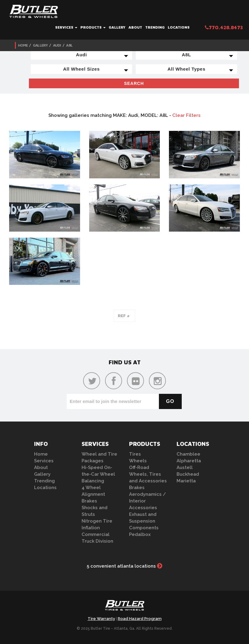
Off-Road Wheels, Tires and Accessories (148, 474)
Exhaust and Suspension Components (144, 521)
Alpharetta (189, 461)
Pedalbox (140, 534)
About (135, 27)
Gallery (117, 27)
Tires (135, 454)
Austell (185, 467)
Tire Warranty (101, 619)
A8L (69, 45)
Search (134, 83)
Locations (179, 27)
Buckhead (188, 474)
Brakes (89, 501)
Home (23, 45)
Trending (155, 27)
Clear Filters (186, 115)
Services (66, 27)
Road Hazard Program (140, 619)
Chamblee (188, 454)
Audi (57, 45)
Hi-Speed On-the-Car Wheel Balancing (98, 474)
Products (93, 27)
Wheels (138, 461)
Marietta (186, 481)
